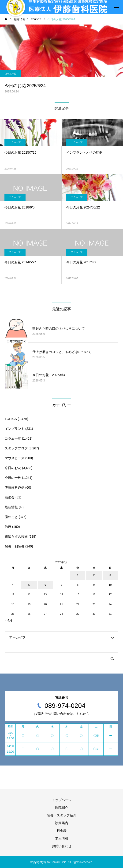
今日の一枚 (13, 478)
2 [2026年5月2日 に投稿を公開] (94, 575)
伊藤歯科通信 (15, 487)
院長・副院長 (15, 546)
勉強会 (10, 497)
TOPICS (11, 419)
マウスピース (15, 458)
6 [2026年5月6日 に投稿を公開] (45, 585)
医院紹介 (62, 808)
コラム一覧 (11, 74)
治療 (8, 527)
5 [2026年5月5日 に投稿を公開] (29, 585)
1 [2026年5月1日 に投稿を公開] (78, 575)
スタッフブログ (16, 448)
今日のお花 (13, 468)
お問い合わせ (62, 846)
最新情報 (11, 507)
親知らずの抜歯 (16, 536)
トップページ (62, 800)
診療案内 (62, 823)
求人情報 (62, 838)
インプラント (15, 429)
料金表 (62, 831)
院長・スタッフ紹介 (62, 815)
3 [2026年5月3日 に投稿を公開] (110, 575)
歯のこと (11, 517)
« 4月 (9, 620)
